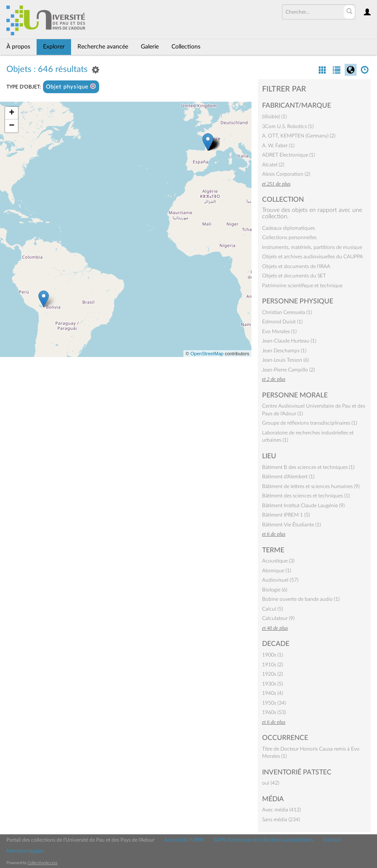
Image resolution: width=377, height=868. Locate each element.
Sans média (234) (281, 819)
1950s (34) (274, 703)
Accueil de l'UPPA (184, 840)
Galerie (150, 47)
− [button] (12, 126)
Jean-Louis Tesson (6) (286, 360)
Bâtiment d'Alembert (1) (288, 477)
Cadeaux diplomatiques (288, 228)
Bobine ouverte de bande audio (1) (301, 599)
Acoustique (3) (278, 561)
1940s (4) (273, 693)
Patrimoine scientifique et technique (302, 286)
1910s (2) (273, 665)
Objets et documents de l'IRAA (296, 266)
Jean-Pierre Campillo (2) (288, 370)
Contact (332, 840)
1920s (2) (273, 674)
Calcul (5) (273, 609)
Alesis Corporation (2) (286, 174)
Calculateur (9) (278, 618)
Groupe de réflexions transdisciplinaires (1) (310, 423)
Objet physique (71, 87)
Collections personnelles (289, 237)
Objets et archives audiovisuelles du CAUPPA (313, 257)
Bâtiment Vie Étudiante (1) (291, 525)
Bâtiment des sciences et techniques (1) (306, 496)
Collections (186, 47)
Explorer (54, 47)
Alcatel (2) (273, 165)
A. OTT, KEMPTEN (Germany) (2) (299, 136)
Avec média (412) (281, 810)
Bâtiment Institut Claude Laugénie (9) (303, 505)
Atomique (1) (277, 571)
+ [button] (12, 113)
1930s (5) (273, 684)
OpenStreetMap (207, 354)
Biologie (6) (275, 590)
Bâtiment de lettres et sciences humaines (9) (311, 486)
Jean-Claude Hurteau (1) (289, 341)
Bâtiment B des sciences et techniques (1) (308, 467)
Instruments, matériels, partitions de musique (312, 247)
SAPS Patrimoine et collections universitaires (263, 840)
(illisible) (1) (274, 117)
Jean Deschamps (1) (284, 351)
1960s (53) (274, 712)
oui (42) (271, 783)
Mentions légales (25, 851)
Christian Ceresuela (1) (287, 312)
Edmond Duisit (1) (282, 322)
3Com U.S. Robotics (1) (288, 126)
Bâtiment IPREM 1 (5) (286, 515)
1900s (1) (273, 655)
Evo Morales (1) (279, 331)
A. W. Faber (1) (278, 146)
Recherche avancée (103, 47)
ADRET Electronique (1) (288, 155)
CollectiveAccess (43, 863)
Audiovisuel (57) (280, 580)
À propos (18, 47)
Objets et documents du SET (294, 276)
